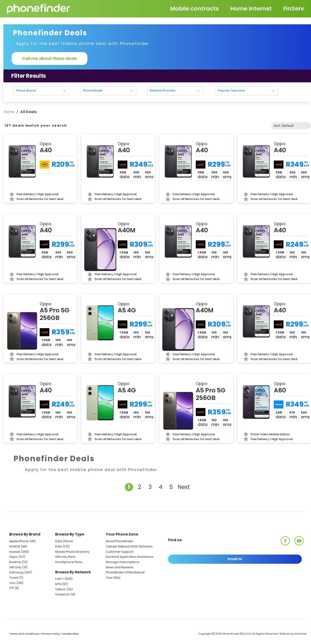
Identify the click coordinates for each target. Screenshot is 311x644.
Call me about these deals (50, 58)
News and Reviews (120, 567)
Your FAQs (113, 578)
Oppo (14, 557)
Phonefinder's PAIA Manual (125, 572)
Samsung (16, 572)
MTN (58, 584)
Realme (15, 562)
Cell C (59, 579)
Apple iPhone (19, 541)
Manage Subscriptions (123, 562)
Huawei (15, 552)
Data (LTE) (62, 546)
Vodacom (63, 594)
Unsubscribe (70, 634)
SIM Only (15, 567)
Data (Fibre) (64, 541)
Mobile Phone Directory (72, 552)
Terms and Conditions (24, 634)
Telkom (60, 589)
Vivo (12, 583)
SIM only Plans (65, 557)
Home (9, 112)
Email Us (235, 559)
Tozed (14, 578)
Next (184, 487)
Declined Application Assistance (130, 557)
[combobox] (291, 126)
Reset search (157, 100)
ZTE (11, 588)
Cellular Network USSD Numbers (129, 546)
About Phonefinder (120, 541)
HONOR (15, 546)
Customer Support (120, 552)
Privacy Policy (51, 634)
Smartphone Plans (69, 562)
